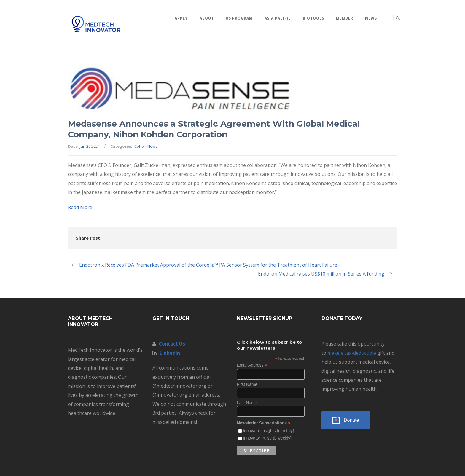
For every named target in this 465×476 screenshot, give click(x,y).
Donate (351, 420)
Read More (80, 207)
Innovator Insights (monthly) (269, 431)
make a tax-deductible (352, 353)
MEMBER (345, 18)
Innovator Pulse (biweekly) (267, 438)
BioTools (313, 18)
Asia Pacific (278, 18)
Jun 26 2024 (90, 146)
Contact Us (172, 344)
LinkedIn (170, 353)
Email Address (252, 365)
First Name (247, 384)
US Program (239, 18)
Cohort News (146, 146)
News (371, 18)
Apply (181, 18)
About (207, 18)
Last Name (247, 403)
